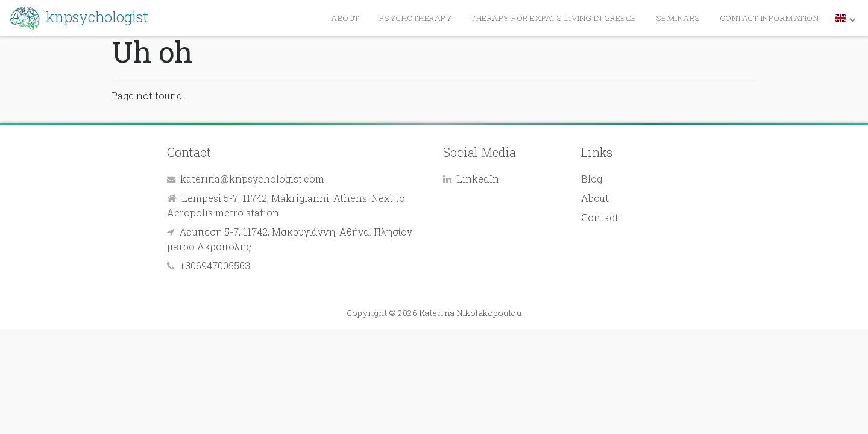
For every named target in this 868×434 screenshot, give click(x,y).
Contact (600, 217)
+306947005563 (215, 266)
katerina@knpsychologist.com (252, 179)
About (595, 198)
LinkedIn (478, 179)
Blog (592, 179)
